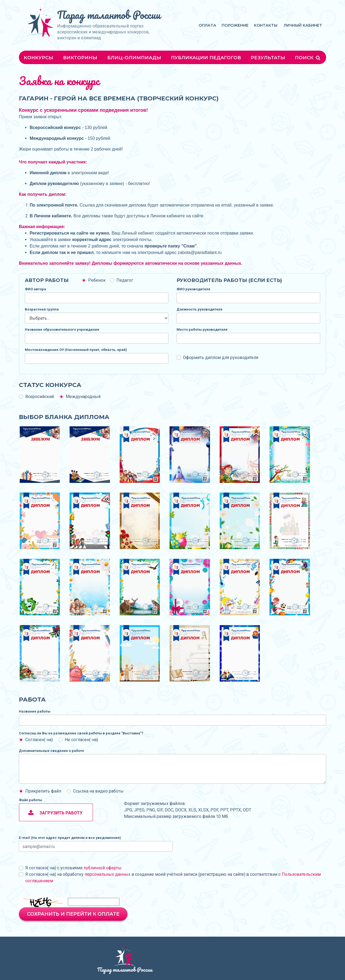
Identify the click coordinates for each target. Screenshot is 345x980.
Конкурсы (39, 58)
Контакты (266, 25)
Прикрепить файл (43, 791)
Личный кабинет (303, 25)
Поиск (308, 58)
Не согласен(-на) (81, 740)
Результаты (268, 58)
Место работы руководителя (202, 329)
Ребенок (97, 280)
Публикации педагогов (206, 58)
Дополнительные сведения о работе (51, 751)
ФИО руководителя (193, 289)
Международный (83, 397)
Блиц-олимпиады (134, 58)
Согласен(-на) (39, 740)
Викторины (80, 58)
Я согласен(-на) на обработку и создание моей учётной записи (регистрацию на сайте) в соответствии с (173, 878)
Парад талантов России (109, 15)
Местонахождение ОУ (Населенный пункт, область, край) (76, 350)
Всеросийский (40, 397)
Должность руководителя (199, 309)
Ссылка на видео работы (98, 791)
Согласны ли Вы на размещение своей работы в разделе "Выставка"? (81, 733)
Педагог (125, 280)
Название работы (35, 711)
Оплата (207, 25)
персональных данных (108, 874)
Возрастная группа (42, 309)
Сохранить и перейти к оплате (73, 914)
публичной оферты (103, 868)
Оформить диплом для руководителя (221, 358)
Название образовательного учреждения (62, 329)
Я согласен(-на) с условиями (73, 868)
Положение (235, 25)
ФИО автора (35, 289)
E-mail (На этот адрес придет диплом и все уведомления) (70, 838)
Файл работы (30, 800)
